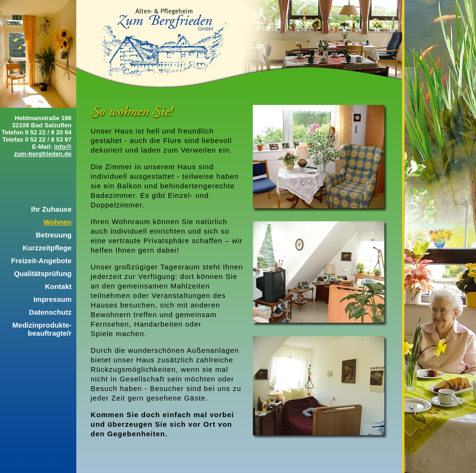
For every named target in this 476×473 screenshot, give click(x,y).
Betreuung (54, 235)
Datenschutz (50, 312)
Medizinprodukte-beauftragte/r (42, 329)
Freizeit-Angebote (41, 261)
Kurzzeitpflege (47, 248)
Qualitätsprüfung (43, 273)
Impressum (52, 299)
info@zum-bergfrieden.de (43, 150)
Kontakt (58, 286)
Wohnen (57, 222)
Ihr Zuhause (51, 209)
